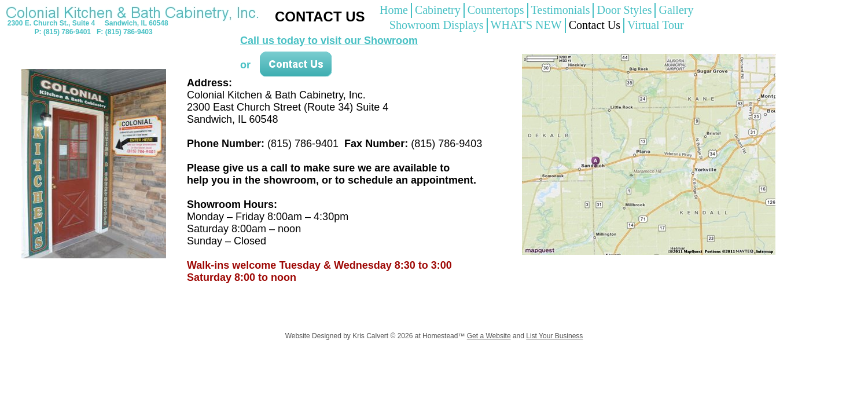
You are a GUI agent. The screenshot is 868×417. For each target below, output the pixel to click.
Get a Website (489, 336)
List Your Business (554, 336)
